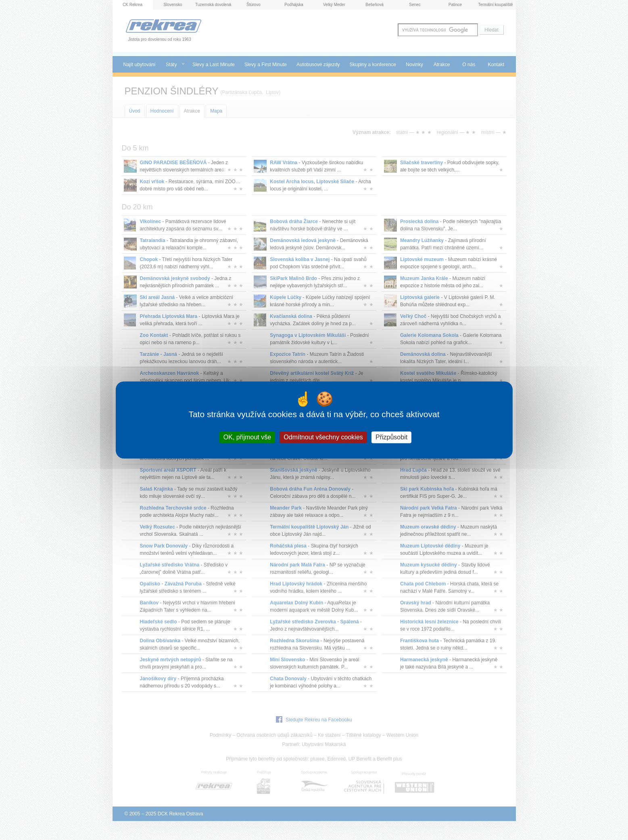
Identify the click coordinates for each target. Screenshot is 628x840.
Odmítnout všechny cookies (323, 437)
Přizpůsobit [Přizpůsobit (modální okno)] (391, 437)
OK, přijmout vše (247, 437)
